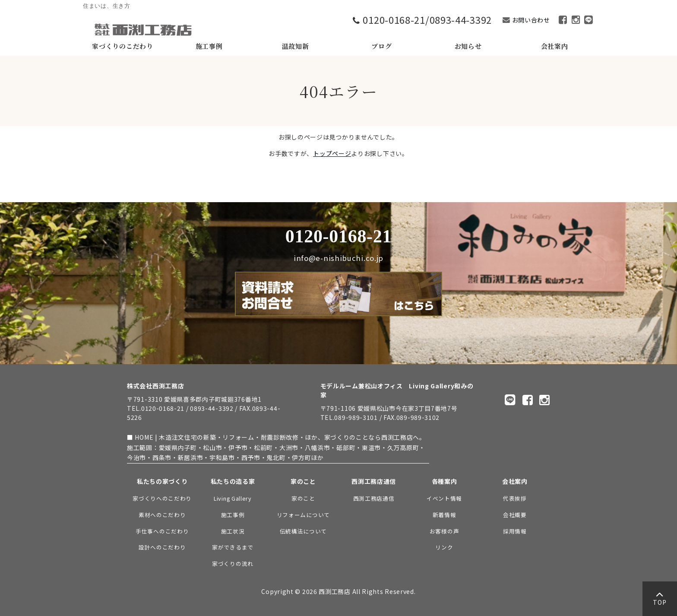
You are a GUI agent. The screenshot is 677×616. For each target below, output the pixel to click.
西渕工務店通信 (374, 498)
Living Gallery (233, 498)
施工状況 (233, 531)
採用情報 (515, 531)
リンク (444, 547)
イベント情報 (444, 498)
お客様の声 (444, 531)
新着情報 (444, 515)
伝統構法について (304, 531)
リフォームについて (303, 515)
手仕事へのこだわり (162, 531)
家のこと (303, 498)
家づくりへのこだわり (162, 498)
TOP (660, 601)
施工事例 (233, 515)
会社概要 (515, 515)
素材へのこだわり (162, 515)
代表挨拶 (515, 498)
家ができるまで (233, 547)
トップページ (332, 153)
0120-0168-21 (338, 236)
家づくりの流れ (233, 564)
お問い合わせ (531, 20)
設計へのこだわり (162, 547)
